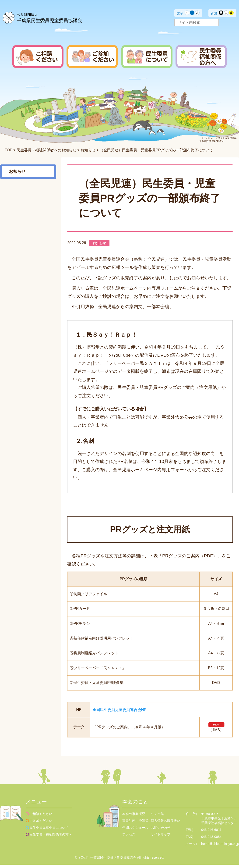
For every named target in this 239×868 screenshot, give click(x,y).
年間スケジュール (135, 831)
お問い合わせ (161, 831)
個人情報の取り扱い (165, 824)
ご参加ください (41, 824)
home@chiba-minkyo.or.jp (220, 847)
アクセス (129, 838)
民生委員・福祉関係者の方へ (51, 838)
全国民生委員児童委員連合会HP (119, 710)
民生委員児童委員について (49, 831)
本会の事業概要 (134, 817)
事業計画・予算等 (135, 824)
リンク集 (157, 817)
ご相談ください (41, 817)
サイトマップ (161, 838)
